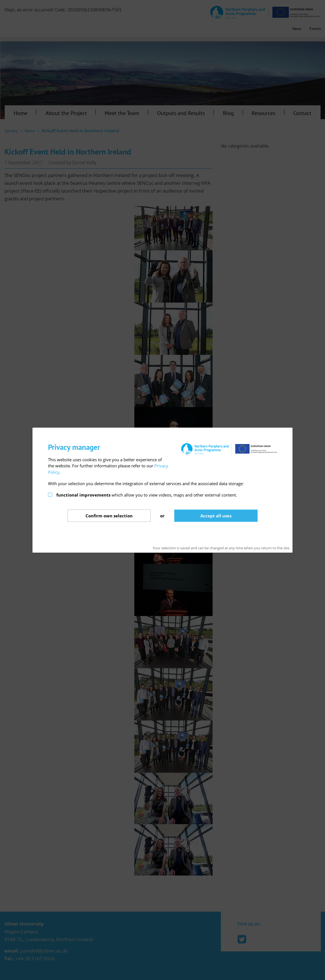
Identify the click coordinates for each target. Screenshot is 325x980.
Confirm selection (109, 516)
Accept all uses (216, 516)
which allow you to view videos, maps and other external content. (147, 495)
